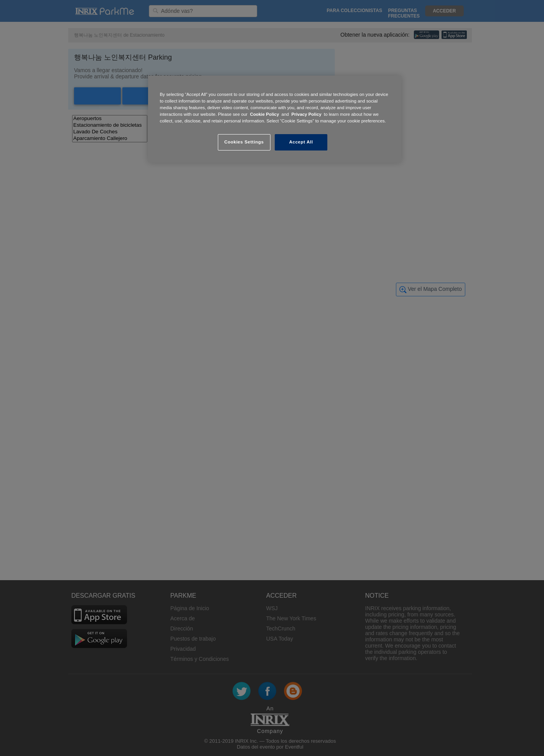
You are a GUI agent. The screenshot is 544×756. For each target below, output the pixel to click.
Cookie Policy (264, 114)
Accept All (301, 142)
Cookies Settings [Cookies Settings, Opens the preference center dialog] (244, 142)
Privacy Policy (306, 114)
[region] (275, 119)
